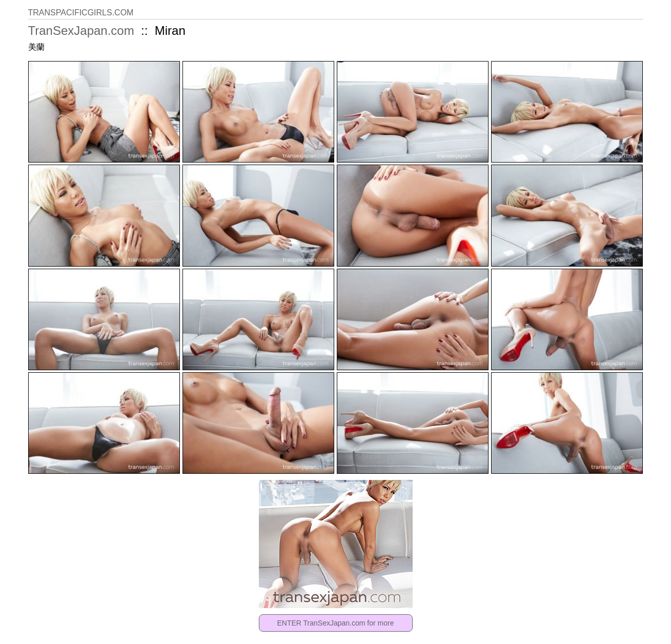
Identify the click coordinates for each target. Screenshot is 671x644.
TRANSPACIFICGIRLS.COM (81, 13)
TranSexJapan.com (81, 31)
